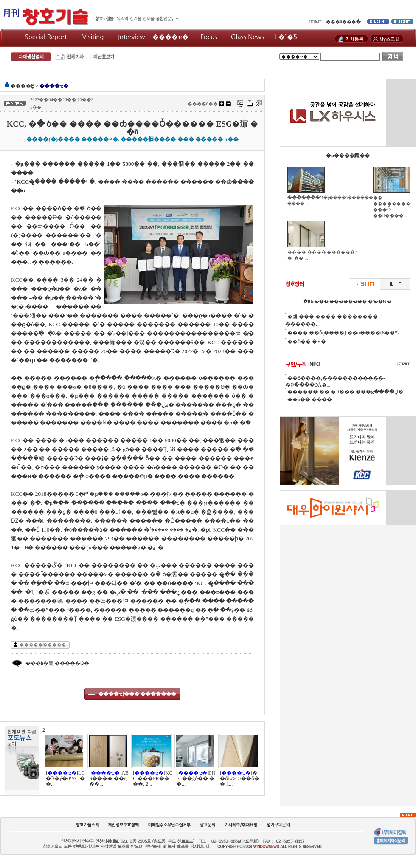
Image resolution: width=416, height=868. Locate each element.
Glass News (248, 37)
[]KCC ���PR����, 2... (153, 778)
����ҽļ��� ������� (137, 694)
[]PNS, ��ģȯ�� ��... (196, 778)
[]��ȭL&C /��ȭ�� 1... (240, 778)
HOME (315, 22)
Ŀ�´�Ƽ (286, 37)
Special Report (46, 37)
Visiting (93, 37)
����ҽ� (170, 37)
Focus (209, 37)
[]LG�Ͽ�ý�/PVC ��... (65, 778)
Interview (132, 37)
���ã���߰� (343, 22)
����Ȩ (22, 86)
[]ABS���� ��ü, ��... (109, 778)
